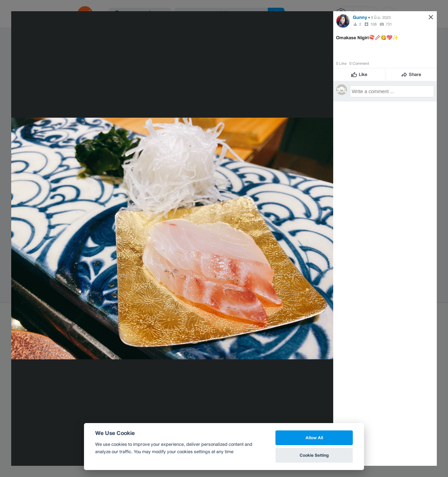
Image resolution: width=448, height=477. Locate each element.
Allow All (314, 438)
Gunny (360, 17)
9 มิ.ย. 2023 (381, 18)
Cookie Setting (314, 455)
